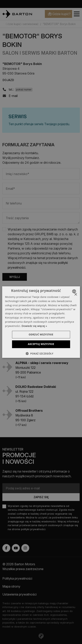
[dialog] (41, 322)
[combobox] (75, 291)
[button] (41, 353)
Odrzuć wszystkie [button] (41, 335)
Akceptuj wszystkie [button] (41, 344)
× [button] (76, 294)
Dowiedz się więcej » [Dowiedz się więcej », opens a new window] (34, 326)
